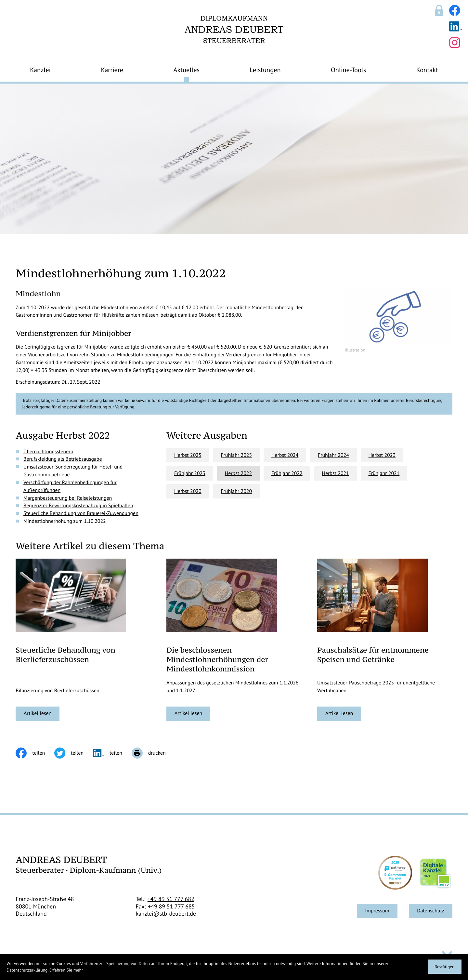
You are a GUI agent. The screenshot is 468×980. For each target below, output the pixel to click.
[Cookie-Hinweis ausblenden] (445, 967)
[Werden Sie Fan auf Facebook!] (455, 10)
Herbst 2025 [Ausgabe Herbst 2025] (188, 455)
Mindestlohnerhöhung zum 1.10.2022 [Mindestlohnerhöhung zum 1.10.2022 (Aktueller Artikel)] (65, 521)
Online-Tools (348, 70)
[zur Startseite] (234, 29)
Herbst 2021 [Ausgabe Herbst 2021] (335, 473)
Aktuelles (187, 70)
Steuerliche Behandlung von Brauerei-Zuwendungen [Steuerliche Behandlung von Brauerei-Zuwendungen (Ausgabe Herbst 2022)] (81, 513)
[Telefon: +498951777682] (171, 899)
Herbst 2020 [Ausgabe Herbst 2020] (188, 491)
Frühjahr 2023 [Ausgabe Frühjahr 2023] (190, 473)
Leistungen (265, 70)
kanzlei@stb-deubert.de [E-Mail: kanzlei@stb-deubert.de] (166, 914)
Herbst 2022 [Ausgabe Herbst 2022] (238, 473)
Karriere (112, 70)
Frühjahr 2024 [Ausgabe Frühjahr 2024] (333, 455)
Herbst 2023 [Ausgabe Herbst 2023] (382, 455)
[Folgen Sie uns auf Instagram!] (455, 43)
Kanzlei (40, 70)
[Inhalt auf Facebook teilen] (35, 753)
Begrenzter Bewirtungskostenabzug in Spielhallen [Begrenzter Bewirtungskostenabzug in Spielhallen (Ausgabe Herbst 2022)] (78, 506)
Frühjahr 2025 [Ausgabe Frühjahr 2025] (236, 455)
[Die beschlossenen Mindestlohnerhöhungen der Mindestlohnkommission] (188, 714)
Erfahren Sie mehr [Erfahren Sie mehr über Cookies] (66, 970)
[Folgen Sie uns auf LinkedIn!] (456, 26)
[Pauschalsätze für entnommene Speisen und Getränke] (339, 714)
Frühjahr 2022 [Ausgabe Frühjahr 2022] (287, 473)
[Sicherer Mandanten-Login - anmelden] (439, 10)
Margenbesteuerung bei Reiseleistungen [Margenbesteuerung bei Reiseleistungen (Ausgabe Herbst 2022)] (68, 498)
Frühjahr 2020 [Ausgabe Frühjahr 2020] (236, 491)
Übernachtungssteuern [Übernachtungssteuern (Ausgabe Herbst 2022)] (48, 452)
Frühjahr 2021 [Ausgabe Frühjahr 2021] (384, 473)
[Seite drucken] (153, 753)
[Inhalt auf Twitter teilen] (74, 753)
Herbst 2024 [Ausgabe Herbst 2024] (285, 455)
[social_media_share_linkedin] (112, 753)
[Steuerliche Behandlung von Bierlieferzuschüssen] (38, 714)
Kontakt (427, 70)
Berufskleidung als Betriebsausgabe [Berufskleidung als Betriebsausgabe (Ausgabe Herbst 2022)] (63, 459)
